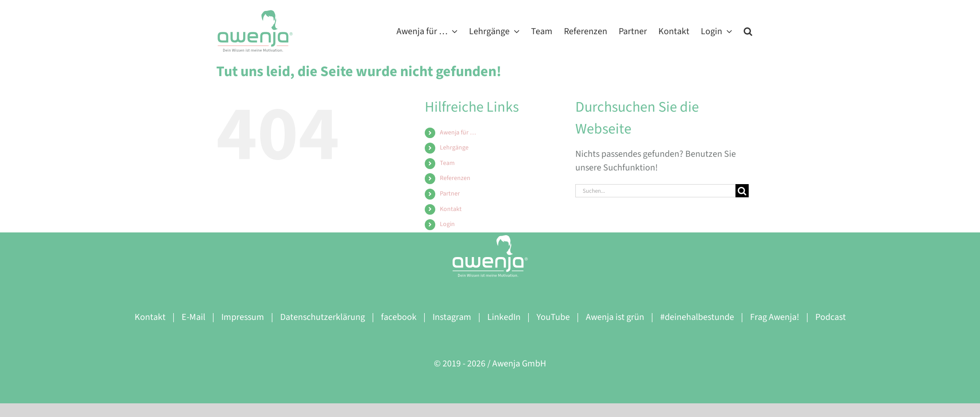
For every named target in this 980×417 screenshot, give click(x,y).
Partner (450, 194)
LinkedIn (504, 317)
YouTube (553, 317)
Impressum (243, 317)
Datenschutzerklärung (323, 317)
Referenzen (455, 178)
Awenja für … (458, 133)
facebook (399, 317)
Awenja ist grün (615, 317)
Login (447, 224)
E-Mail (193, 317)
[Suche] (742, 191)
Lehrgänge (454, 148)
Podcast (831, 317)
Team (447, 163)
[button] (748, 31)
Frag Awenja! (775, 317)
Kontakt (451, 209)
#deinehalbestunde (697, 317)
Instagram (452, 317)
